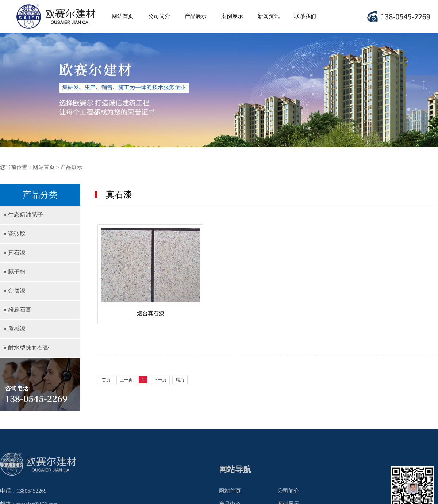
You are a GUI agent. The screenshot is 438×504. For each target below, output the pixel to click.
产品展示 (196, 16)
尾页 (180, 380)
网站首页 (123, 16)
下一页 (160, 380)
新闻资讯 (269, 16)
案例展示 (232, 16)
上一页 (126, 380)
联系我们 (305, 16)
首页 (106, 380)
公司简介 (159, 16)
